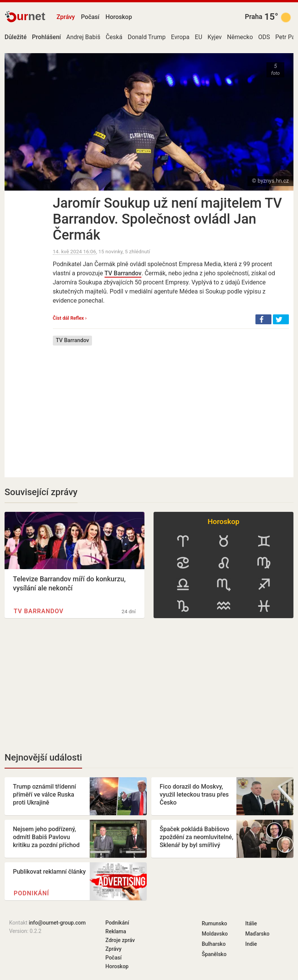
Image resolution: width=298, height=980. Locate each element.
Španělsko (214, 954)
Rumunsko (215, 923)
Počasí (90, 17)
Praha (254, 17)
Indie (251, 944)
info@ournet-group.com (57, 923)
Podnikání (31, 893)
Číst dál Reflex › (70, 318)
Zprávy (66, 17)
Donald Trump (147, 37)
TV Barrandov (123, 273)
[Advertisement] (171, 406)
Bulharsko (214, 944)
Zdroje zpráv (120, 940)
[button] (263, 319)
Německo (240, 37)
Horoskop (119, 17)
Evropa (180, 37)
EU (199, 37)
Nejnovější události (43, 757)
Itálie (251, 923)
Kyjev (215, 37)
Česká (114, 37)
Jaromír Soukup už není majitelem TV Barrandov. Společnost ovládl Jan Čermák (167, 219)
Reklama (116, 931)
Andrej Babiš (83, 37)
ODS (264, 37)
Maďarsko (257, 934)
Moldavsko (215, 934)
